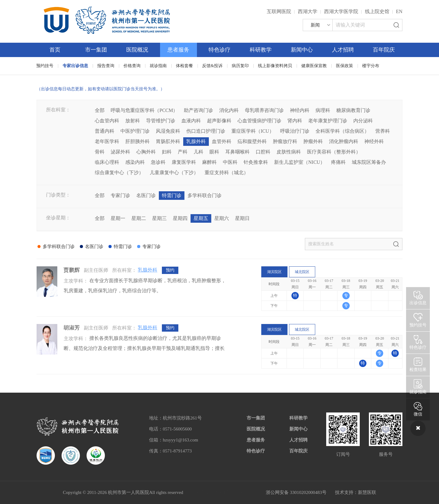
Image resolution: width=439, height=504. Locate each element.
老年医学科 (107, 141)
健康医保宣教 (314, 66)
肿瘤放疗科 (285, 141)
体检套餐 (184, 66)
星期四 (180, 218)
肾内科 (295, 121)
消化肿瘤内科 (344, 141)
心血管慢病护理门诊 (259, 121)
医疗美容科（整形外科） (334, 152)
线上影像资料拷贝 (275, 66)
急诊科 (158, 162)
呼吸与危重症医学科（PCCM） (144, 110)
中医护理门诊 (135, 131)
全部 (100, 110)
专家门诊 (120, 195)
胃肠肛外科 (168, 141)
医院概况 (137, 50)
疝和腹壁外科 (252, 141)
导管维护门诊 (161, 121)
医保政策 (344, 66)
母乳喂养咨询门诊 (264, 110)
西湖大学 (308, 11)
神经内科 (300, 110)
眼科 (214, 152)
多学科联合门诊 (205, 195)
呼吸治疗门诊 (295, 131)
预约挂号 (45, 66)
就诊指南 (158, 66)
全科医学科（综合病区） (342, 131)
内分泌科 (363, 121)
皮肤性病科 (289, 152)
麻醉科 (209, 162)
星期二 (139, 218)
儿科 (198, 152)
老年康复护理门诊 (328, 121)
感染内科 (135, 162)
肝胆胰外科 (137, 141)
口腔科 (263, 152)
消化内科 (229, 110)
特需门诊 (172, 195)
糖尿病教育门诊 (353, 110)
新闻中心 (302, 50)
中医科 (230, 162)
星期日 (242, 218)
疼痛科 (338, 162)
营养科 (383, 131)
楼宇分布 (371, 66)
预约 (170, 270)
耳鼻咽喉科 (237, 152)
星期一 (118, 218)
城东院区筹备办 (369, 162)
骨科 (100, 152)
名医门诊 (146, 195)
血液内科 (191, 121)
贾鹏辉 (72, 270)
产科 (183, 152)
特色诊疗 (220, 50)
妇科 (167, 152)
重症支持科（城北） (227, 173)
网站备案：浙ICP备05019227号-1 (225, 492)
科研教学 (261, 50)
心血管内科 (107, 121)
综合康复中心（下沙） (119, 173)
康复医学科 (184, 162)
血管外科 (222, 141)
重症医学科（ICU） (253, 131)
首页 (55, 50)
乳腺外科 (196, 141)
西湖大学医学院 (341, 11)
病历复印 (240, 66)
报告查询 (106, 66)
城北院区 (302, 272)
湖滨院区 (274, 272)
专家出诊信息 (75, 66)
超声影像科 (219, 121)
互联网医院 (279, 11)
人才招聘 (343, 50)
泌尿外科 (120, 152)
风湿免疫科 (168, 131)
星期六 (222, 218)
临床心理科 (107, 162)
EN (399, 11)
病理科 (323, 110)
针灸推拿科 (256, 162)
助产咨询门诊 (198, 110)
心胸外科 (146, 152)
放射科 (133, 121)
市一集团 (96, 50)
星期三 (159, 218)
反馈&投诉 (212, 66)
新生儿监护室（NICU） (300, 162)
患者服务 (178, 50)
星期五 (201, 218)
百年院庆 (384, 50)
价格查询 (132, 66)
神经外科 (374, 141)
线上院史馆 (377, 11)
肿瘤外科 (313, 141)
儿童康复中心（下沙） (174, 173)
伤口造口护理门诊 (206, 131)
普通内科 (105, 131)
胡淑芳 (72, 328)
